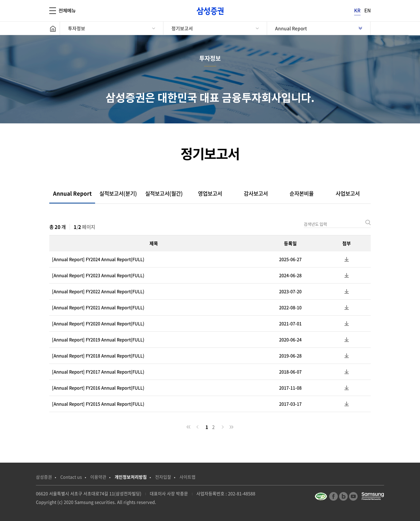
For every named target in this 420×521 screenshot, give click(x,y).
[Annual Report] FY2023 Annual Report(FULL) (98, 275)
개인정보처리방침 (131, 477)
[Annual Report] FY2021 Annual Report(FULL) (98, 307)
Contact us (71, 477)
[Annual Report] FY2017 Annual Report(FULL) (98, 372)
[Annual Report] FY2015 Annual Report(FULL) (98, 404)
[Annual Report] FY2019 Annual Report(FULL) (98, 339)
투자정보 (77, 28)
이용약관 (98, 477)
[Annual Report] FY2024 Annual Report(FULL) (98, 259)
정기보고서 (182, 28)
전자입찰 (163, 477)
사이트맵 (187, 477)
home (55, 28)
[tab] (72, 194)
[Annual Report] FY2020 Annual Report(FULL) (98, 323)
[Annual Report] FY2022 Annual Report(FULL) (98, 291)
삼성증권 (44, 477)
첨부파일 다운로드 (347, 259)
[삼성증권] (210, 11)
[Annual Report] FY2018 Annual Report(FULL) (98, 356)
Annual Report (291, 28)
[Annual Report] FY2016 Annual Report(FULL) (98, 388)
